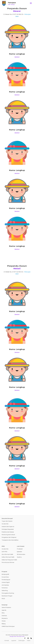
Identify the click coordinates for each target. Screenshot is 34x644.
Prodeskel (20, 549)
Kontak (7, 640)
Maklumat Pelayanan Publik (9, 560)
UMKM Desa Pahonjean (8, 626)
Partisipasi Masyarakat (8, 529)
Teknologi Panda (21, 636)
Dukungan (22, 640)
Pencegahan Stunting (8, 593)
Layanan (14, 640)
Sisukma (19, 557)
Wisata (4, 621)
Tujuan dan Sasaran (7, 521)
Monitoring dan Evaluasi (8, 535)
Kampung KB (5, 574)
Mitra (3, 613)
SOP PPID (4, 552)
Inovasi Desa (5, 577)
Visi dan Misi (5, 524)
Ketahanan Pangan (7, 596)
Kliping (4, 624)
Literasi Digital (6, 582)
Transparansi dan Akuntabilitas (10, 540)
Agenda (4, 610)
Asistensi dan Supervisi (8, 527)
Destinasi (4, 616)
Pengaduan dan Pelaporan (9, 537)
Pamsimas (5, 588)
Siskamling (5, 591)
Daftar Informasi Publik (8, 557)
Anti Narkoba (5, 585)
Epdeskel (19, 552)
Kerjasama (5, 618)
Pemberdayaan (6, 580)
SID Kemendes (21, 554)
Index (29, 640)
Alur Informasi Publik (7, 554)
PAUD (3, 599)
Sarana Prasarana (6, 607)
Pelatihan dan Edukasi (8, 532)
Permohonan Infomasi (8, 562)
